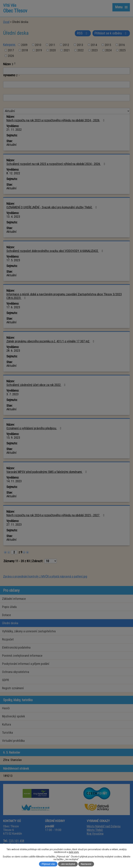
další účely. (74, 852)
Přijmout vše (48, 864)
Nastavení (86, 864)
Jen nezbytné (68, 864)
